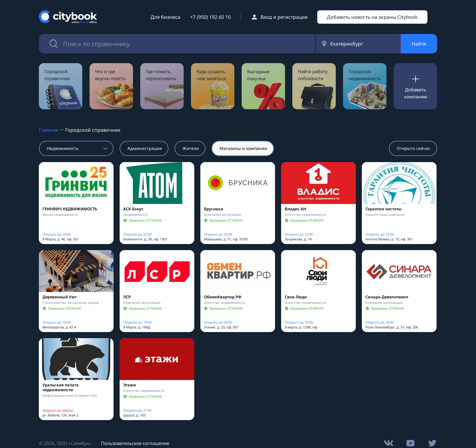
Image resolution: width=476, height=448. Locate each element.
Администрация (145, 148)
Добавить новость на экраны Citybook (372, 17)
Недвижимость (63, 148)
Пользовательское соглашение (135, 443)
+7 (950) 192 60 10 (210, 17)
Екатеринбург (347, 44)
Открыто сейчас (414, 148)
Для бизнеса (165, 17)
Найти (419, 44)
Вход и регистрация (284, 17)
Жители (191, 148)
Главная (48, 130)
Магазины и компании (243, 148)
